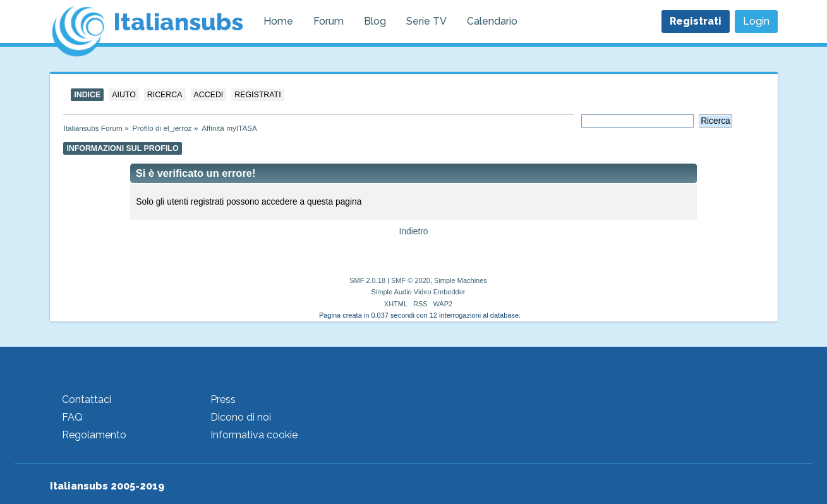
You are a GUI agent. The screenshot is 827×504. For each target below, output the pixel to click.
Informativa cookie (254, 435)
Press (223, 399)
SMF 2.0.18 (367, 280)
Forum (329, 21)
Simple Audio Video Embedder (418, 292)
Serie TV (426, 21)
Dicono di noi (241, 417)
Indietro (414, 231)
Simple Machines (461, 280)
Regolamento (94, 435)
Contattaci (87, 399)
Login (756, 21)
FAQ (72, 417)
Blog (375, 21)
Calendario (492, 21)
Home (278, 21)
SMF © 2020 (411, 280)
